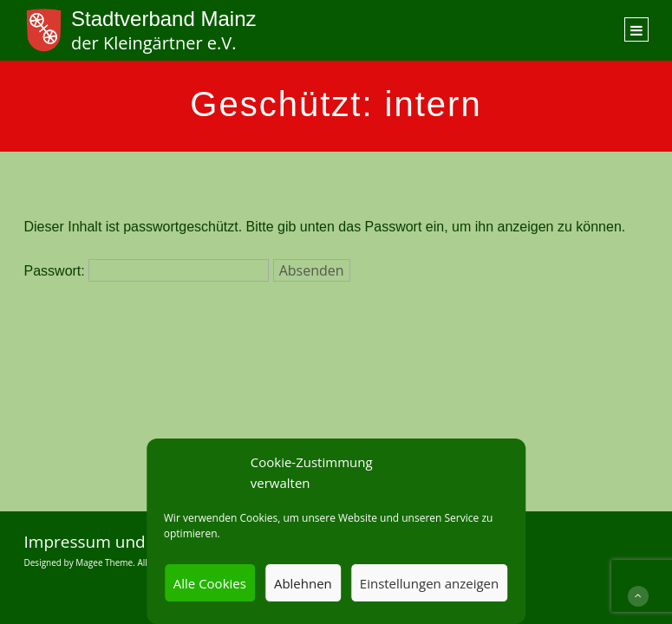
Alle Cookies (210, 583)
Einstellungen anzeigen (429, 583)
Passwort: (147, 270)
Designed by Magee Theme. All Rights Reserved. (121, 562)
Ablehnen (303, 583)
